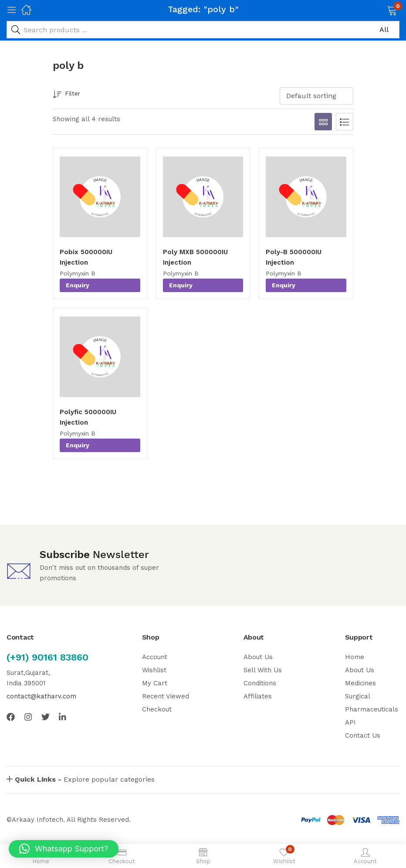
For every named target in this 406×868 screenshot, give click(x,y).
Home (355, 657)
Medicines (360, 683)
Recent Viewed (166, 696)
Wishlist (154, 670)
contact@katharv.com (41, 696)
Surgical (358, 696)
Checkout (157, 709)
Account (155, 657)
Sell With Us (263, 670)
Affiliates (258, 696)
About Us (258, 657)
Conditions (260, 683)
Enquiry (78, 285)
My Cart (155, 683)
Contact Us (363, 735)
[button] (381, 10)
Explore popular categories (85, 779)
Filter (66, 95)
